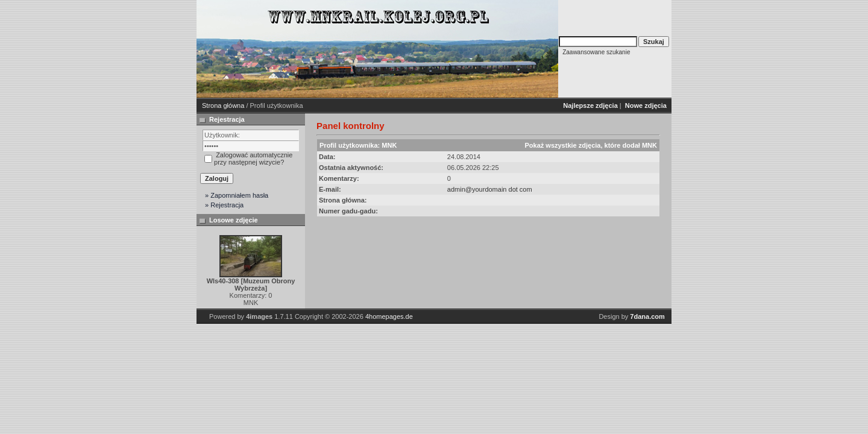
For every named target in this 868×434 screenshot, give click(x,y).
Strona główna (223, 105)
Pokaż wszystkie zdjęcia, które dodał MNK (590, 145)
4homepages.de (389, 316)
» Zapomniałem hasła (237, 195)
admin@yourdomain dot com (490, 189)
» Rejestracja (224, 205)
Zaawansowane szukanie (596, 52)
